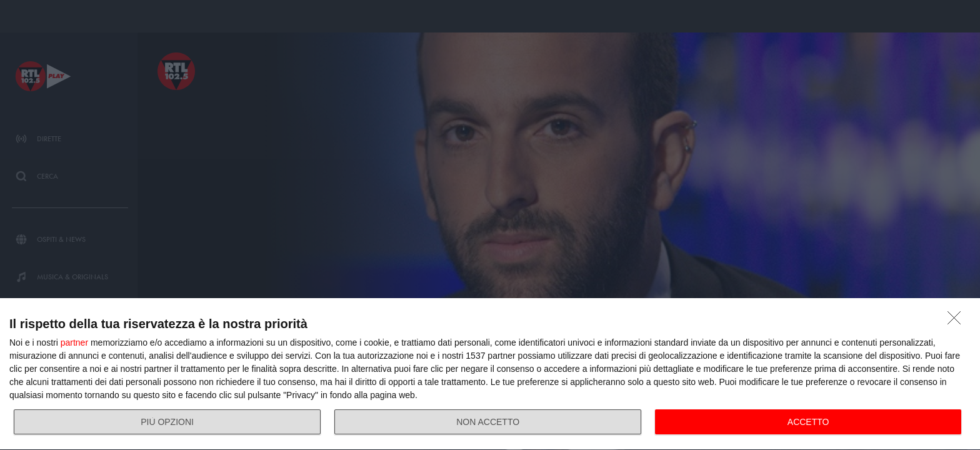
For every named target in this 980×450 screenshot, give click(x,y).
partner (74, 342)
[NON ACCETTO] (957, 321)
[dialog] (490, 374)
